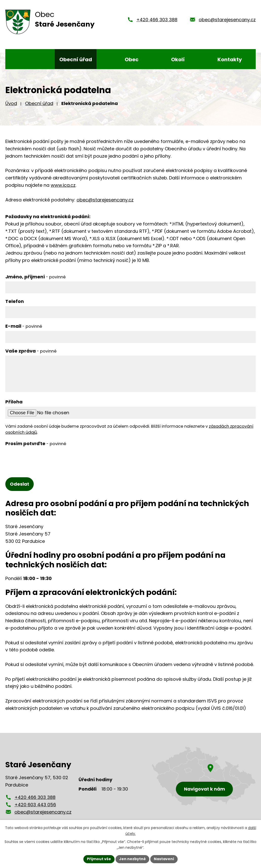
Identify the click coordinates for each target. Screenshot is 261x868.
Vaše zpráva (31, 351)
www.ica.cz (63, 185)
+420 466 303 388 (157, 20)
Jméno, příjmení (35, 277)
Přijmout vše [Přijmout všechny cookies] (99, 859)
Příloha (14, 402)
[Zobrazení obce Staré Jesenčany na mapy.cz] (204, 776)
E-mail (24, 326)
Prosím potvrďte (36, 443)
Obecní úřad (39, 103)
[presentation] (44, 458)
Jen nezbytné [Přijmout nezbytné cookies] (132, 859)
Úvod (11, 103)
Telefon (15, 301)
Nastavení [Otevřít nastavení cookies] (164, 859)
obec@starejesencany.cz (227, 20)
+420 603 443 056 (35, 805)
